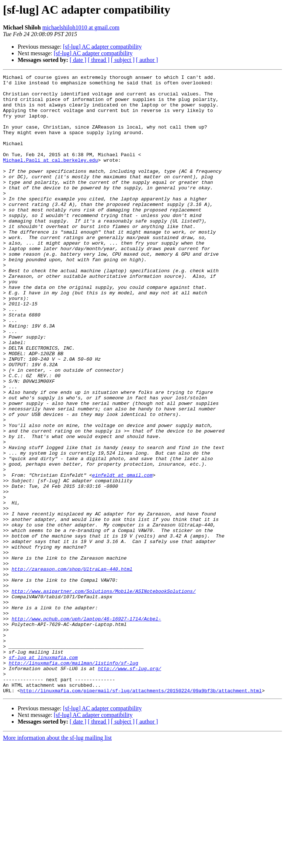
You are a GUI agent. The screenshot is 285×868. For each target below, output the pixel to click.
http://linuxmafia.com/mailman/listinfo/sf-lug (74, 781)
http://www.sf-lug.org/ (129, 788)
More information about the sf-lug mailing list (57, 862)
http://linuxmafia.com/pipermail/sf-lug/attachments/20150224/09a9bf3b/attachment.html (141, 814)
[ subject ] (123, 60)
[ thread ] (99, 60)
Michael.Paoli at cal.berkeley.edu (50, 178)
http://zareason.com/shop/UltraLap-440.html (72, 668)
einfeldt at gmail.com (122, 556)
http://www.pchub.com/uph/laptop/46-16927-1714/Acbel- (86, 728)
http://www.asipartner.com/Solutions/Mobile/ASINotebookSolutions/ (103, 695)
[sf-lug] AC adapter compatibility (102, 47)
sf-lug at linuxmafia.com (43, 774)
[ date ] (78, 60)
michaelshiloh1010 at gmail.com (81, 27)
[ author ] (147, 60)
